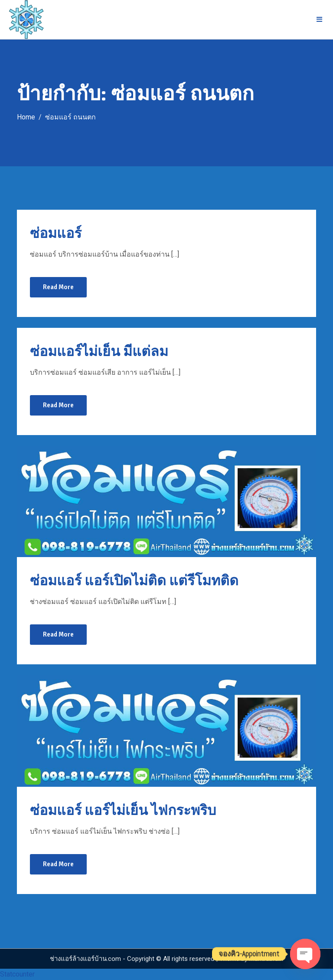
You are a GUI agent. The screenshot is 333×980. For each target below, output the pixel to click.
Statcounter (17, 974)
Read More (58, 287)
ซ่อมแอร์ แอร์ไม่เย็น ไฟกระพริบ (123, 810)
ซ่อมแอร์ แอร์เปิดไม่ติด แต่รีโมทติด (134, 581)
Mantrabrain (266, 959)
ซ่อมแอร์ (56, 233)
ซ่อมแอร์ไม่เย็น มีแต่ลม (99, 351)
